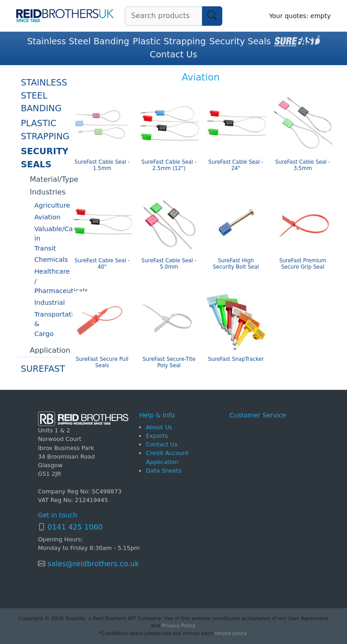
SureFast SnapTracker (236, 359)
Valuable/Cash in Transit (47, 239)
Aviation (47, 217)
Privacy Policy (178, 626)
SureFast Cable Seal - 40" (102, 264)
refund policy (230, 633)
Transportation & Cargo (47, 324)
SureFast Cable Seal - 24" (236, 165)
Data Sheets (164, 471)
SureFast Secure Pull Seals (102, 362)
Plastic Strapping (169, 41)
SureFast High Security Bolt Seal (236, 264)
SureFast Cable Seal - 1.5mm (102, 165)
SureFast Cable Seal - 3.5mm (303, 165)
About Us (159, 427)
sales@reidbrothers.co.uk (92, 564)
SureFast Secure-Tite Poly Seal (169, 362)
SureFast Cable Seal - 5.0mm (169, 264)
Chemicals (47, 260)
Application (45, 350)
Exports (157, 436)
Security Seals (240, 41)
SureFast (40, 369)
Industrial (47, 303)
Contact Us (174, 54)
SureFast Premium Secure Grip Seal (303, 264)
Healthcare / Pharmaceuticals (47, 281)
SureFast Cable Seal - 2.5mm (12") (169, 165)
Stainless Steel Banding (78, 41)
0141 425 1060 (75, 527)
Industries (45, 192)
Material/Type (45, 179)
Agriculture (47, 205)
